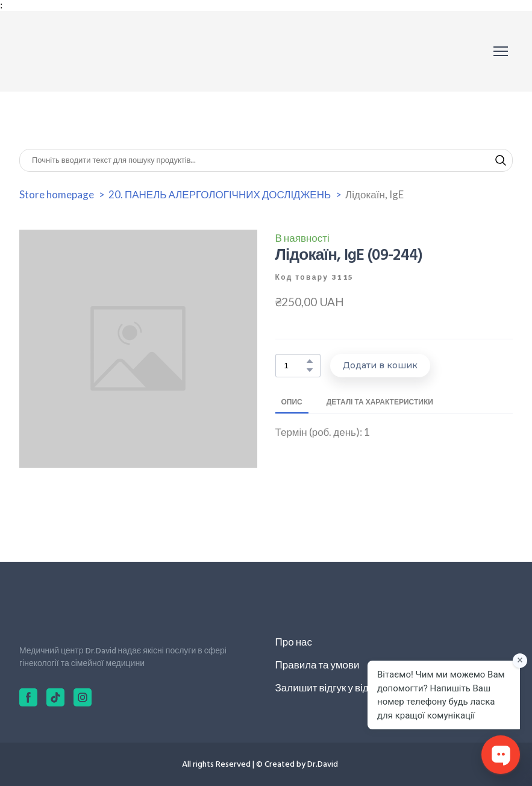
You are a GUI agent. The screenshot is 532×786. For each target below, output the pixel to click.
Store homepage (57, 194)
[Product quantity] (295, 366)
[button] (501, 160)
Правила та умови (318, 665)
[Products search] (266, 160)
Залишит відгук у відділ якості (344, 687)
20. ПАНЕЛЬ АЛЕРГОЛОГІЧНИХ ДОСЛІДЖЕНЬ (220, 194)
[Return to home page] (73, 51)
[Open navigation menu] (501, 51)
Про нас (294, 642)
